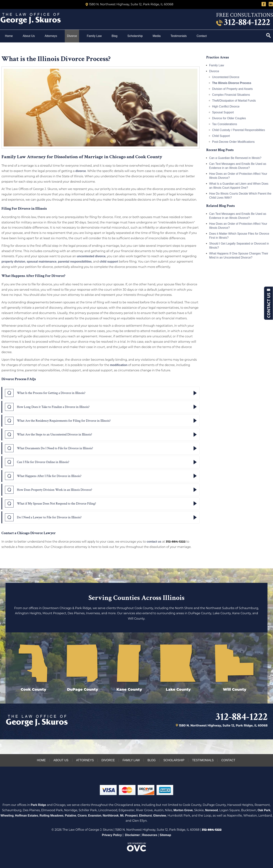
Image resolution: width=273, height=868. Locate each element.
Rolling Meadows (52, 816)
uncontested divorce (91, 256)
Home (9, 36)
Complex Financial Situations (231, 95)
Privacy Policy (112, 835)
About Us (29, 36)
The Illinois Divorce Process (232, 83)
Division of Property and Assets (232, 89)
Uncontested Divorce (226, 77)
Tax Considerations (225, 124)
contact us (154, 542)
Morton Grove (183, 810)
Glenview (160, 816)
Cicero (82, 816)
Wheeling (7, 816)
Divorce (72, 36)
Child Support (221, 136)
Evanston (95, 816)
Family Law (94, 36)
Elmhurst (145, 816)
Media (157, 36)
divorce (81, 171)
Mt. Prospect (129, 816)
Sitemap (165, 835)
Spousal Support (223, 112)
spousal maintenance (42, 262)
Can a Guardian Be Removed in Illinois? (235, 158)
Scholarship (135, 36)
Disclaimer (132, 835)
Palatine (71, 816)
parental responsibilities (75, 262)
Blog (114, 36)
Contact (202, 36)
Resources (150, 835)
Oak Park (264, 810)
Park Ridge (39, 805)
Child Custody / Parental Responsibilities (239, 130)
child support (109, 262)
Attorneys (51, 36)
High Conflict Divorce (226, 106)
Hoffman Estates (27, 816)
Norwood (211, 810)
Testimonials (179, 36)
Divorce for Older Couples (229, 118)
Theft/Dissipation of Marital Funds (234, 101)
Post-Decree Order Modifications (233, 142)
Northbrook (111, 816)
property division (13, 262)
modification (119, 365)
